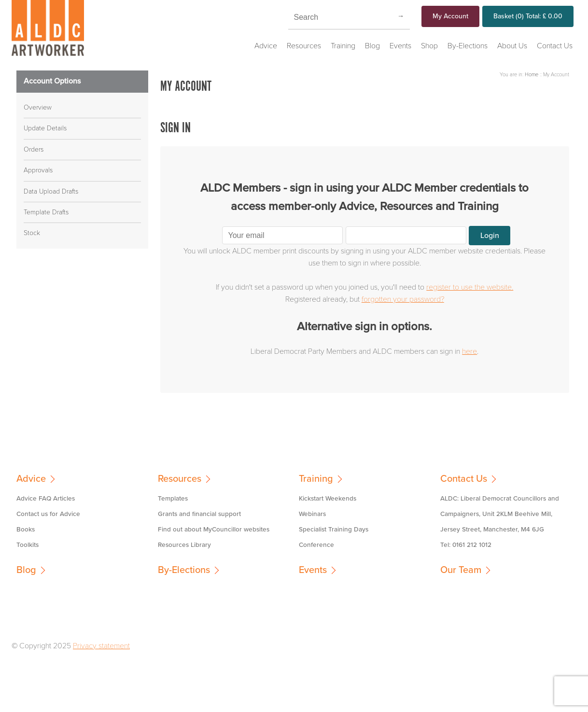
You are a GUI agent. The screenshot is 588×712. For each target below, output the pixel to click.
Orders (34, 149)
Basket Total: (528, 16)
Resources (304, 46)
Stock (32, 233)
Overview (38, 107)
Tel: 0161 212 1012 (466, 545)
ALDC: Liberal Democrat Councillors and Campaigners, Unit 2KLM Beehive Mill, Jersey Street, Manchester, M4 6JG (500, 514)
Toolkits (28, 545)
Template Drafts (46, 212)
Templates (173, 499)
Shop (429, 46)
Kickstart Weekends (328, 499)
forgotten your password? (403, 299)
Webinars (312, 514)
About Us (512, 46)
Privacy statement (101, 646)
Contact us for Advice (48, 514)
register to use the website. (470, 287)
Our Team (461, 570)
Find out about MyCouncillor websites (214, 530)
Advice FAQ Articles (46, 499)
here (469, 351)
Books (26, 530)
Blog (372, 46)
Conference (316, 545)
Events (400, 46)
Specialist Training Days (334, 530)
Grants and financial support (199, 514)
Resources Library (184, 545)
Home (532, 75)
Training (343, 46)
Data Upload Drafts (51, 191)
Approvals (38, 170)
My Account (450, 16)
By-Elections (468, 46)
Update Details (45, 128)
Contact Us (555, 46)
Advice (266, 46)
